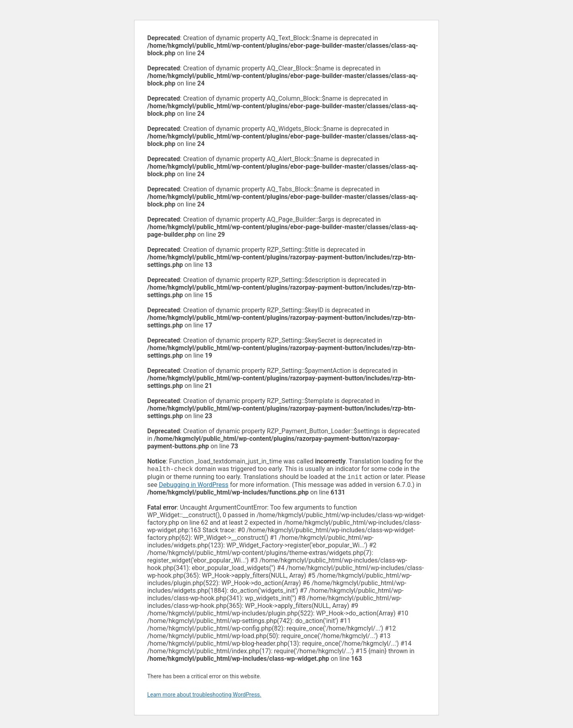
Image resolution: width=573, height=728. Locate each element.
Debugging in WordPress (194, 486)
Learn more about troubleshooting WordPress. (204, 696)
